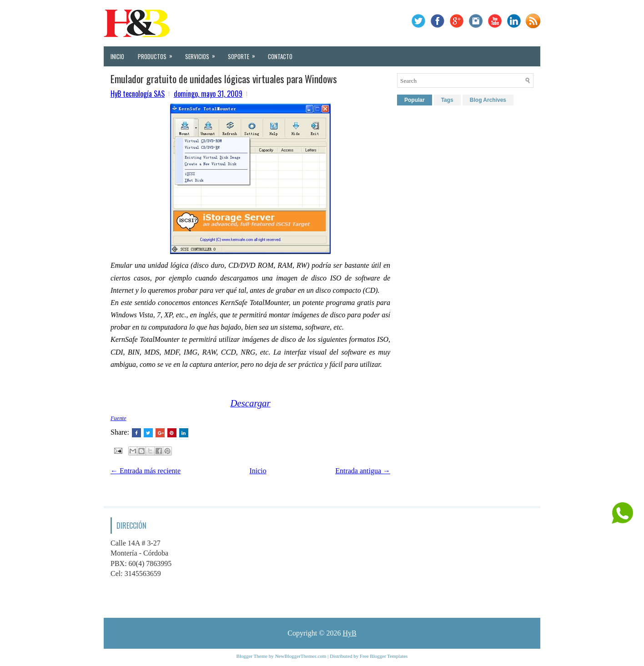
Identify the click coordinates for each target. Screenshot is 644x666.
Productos (158, 54)
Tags (447, 100)
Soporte (244, 54)
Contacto (280, 56)
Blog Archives (488, 100)
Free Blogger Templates (384, 656)
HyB (349, 633)
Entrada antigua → (363, 471)
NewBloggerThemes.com (301, 656)
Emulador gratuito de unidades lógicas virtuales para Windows (224, 79)
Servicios (203, 54)
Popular (415, 100)
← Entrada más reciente (146, 471)
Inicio (117, 56)
